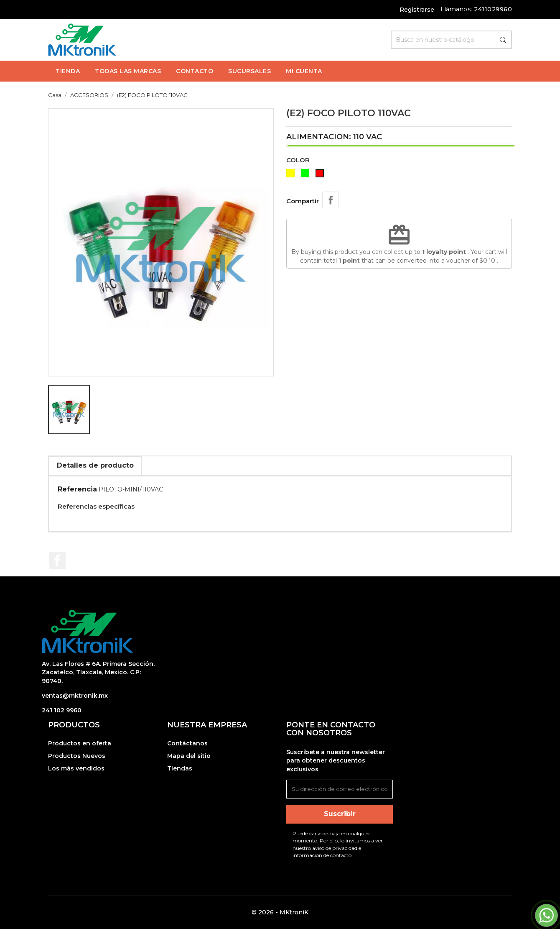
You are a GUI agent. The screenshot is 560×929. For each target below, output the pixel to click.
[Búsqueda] (451, 40)
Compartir (331, 200)
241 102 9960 (62, 710)
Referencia (77, 489)
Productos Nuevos (77, 756)
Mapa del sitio (189, 756)
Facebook (57, 560)
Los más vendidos (76, 768)
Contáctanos (187, 743)
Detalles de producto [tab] (95, 465)
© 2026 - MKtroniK (280, 912)
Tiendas (180, 768)
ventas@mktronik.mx (75, 696)
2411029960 (493, 9)
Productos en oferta (80, 743)
